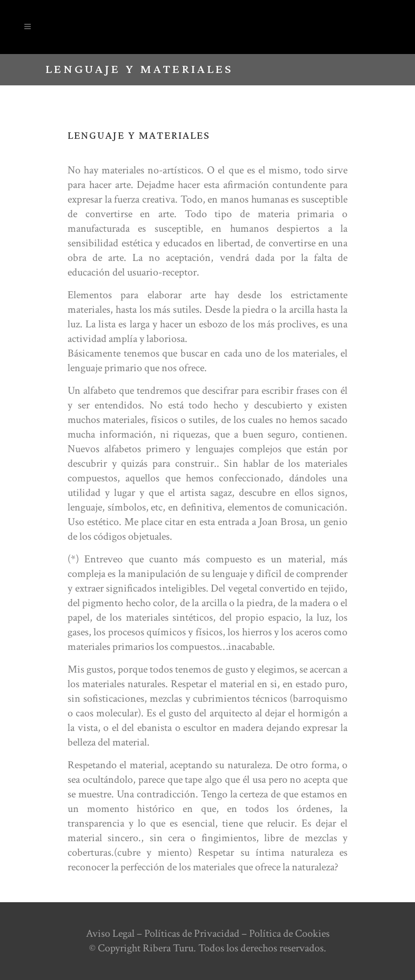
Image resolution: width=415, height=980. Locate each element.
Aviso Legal (110, 934)
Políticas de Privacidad (192, 934)
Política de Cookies (289, 934)
